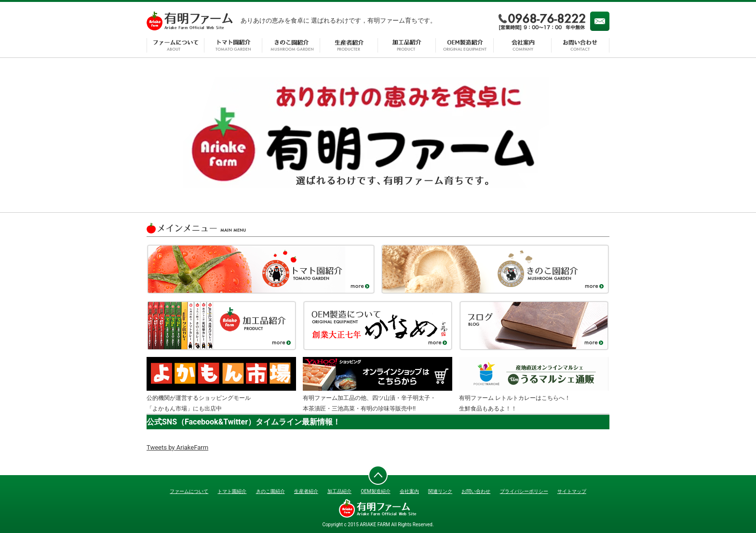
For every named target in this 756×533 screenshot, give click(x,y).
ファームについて (175, 45)
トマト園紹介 (233, 45)
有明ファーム (190, 21)
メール (600, 21)
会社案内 (523, 45)
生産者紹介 (349, 45)
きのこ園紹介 (291, 45)
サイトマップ (572, 491)
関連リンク (440, 491)
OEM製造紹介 (465, 45)
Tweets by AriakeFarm (177, 447)
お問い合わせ (580, 45)
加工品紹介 (407, 45)
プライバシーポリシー (524, 491)
